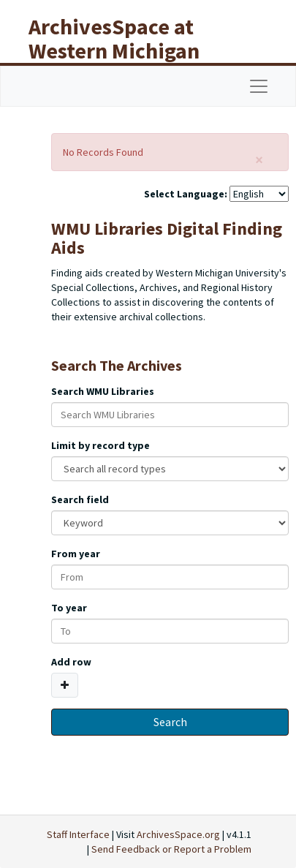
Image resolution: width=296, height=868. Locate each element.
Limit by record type (100, 445)
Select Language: (186, 194)
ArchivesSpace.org (178, 834)
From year (76, 554)
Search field (80, 499)
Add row (71, 662)
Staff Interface (78, 834)
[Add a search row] (65, 685)
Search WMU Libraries (103, 391)
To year (69, 608)
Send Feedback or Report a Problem (171, 849)
